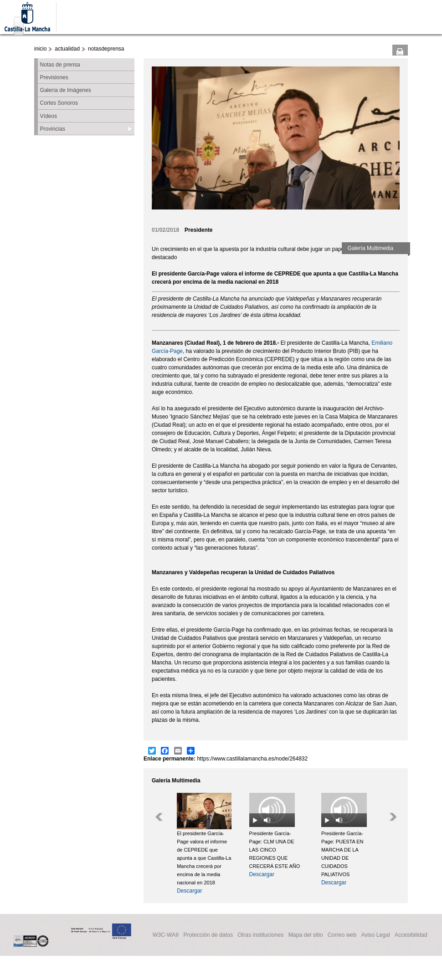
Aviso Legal (375, 935)
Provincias (53, 129)
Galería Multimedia (370, 248)
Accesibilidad (411, 935)
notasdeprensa (106, 49)
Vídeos (49, 116)
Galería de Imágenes (66, 90)
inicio (40, 49)
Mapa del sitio (306, 935)
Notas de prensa (60, 65)
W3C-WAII (166, 935)
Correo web (342, 935)
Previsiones (54, 77)
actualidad (67, 49)
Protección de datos (208, 935)
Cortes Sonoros (59, 103)
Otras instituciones (260, 935)
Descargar (189, 891)
